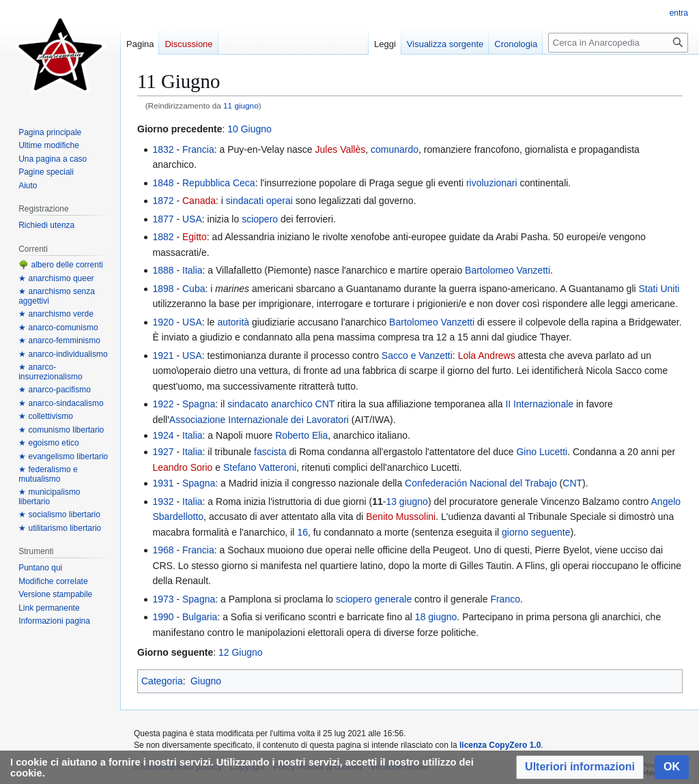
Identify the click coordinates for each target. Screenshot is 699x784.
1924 (163, 435)
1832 (163, 149)
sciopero (260, 219)
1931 (163, 483)
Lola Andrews (487, 355)
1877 (163, 219)
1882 (163, 237)
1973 (163, 599)
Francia (198, 149)
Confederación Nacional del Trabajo (481, 483)
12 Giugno (241, 652)
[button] (580, 767)
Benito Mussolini (401, 517)
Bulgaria (200, 617)
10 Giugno (249, 129)
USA (192, 219)
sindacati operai (259, 201)
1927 (163, 452)
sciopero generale (374, 599)
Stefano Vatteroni (260, 467)
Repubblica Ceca (219, 183)
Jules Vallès (341, 149)
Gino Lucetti (542, 452)
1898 (163, 289)
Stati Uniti (659, 289)
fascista (270, 452)
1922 (163, 404)
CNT (325, 404)
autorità (233, 322)
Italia (192, 270)
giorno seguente (536, 532)
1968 (163, 550)
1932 (163, 502)
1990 (163, 617)
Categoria (162, 681)
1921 (163, 355)
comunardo (395, 149)
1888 (163, 270)
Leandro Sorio (182, 467)
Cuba (194, 289)
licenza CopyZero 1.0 (500, 745)
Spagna (199, 404)
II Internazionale (539, 404)
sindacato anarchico (270, 404)
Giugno (206, 681)
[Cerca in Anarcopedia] (618, 43)
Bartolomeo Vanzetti (508, 270)
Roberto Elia (301, 435)
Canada (199, 201)
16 (302, 532)
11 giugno (241, 105)
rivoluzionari (492, 183)
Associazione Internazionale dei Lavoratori (259, 420)
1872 (163, 201)
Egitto (195, 237)
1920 (163, 322)
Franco (505, 599)
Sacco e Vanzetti (417, 355)
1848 (163, 183)
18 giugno (436, 617)
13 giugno (407, 502)
